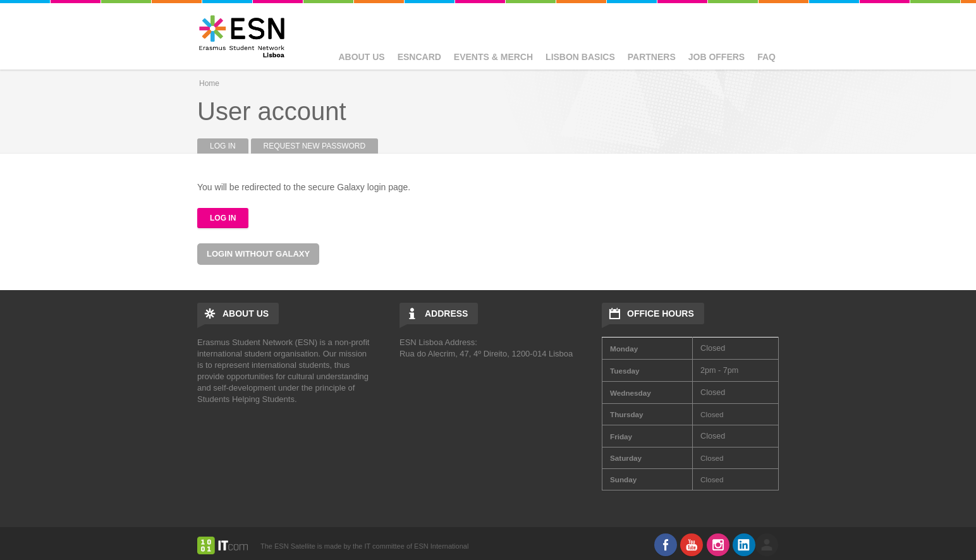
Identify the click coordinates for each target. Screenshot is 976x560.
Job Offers (717, 57)
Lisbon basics (580, 57)
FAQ (766, 57)
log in (767, 545)
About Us (362, 57)
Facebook (666, 545)
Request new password (315, 146)
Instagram (718, 545)
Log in (229, 146)
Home (209, 83)
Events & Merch (493, 57)
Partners (652, 57)
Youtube (692, 545)
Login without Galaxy (258, 254)
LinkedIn (744, 545)
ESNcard (419, 57)
